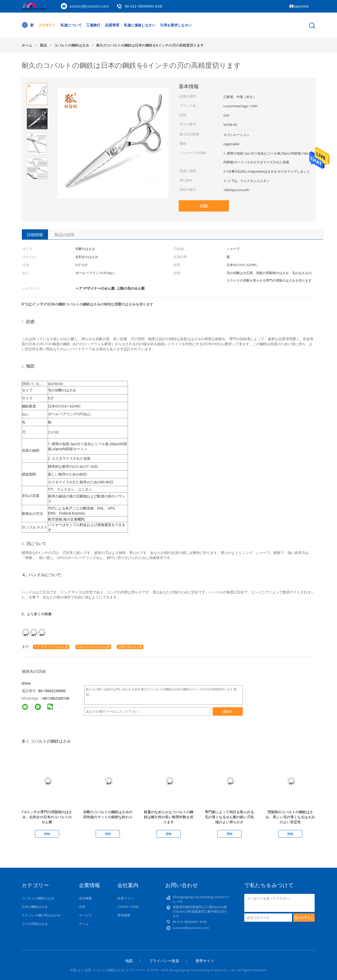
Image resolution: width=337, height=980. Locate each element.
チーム (84, 924)
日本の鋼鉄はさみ (35, 907)
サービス (85, 915)
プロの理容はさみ (35, 924)
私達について (71, 25)
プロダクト (47, 25)
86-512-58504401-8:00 (144, 6)
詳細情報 (35, 235)
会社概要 (85, 898)
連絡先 (228, 711)
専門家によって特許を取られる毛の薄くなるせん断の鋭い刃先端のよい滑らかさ (229, 817)
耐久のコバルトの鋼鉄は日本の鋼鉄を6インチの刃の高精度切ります (150, 45)
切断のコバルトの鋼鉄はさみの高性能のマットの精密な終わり (108, 814)
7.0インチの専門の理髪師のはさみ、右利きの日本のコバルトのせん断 (47, 817)
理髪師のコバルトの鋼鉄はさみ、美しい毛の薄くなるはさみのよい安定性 (290, 817)
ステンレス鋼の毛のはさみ (41, 915)
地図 (129, 961)
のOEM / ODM (128, 907)
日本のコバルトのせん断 (93, 647)
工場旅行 (93, 25)
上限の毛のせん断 (130, 647)
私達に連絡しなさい (140, 25)
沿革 (82, 907)
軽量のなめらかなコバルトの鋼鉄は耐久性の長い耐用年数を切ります (169, 817)
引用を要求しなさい (176, 25)
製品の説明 (64, 235)
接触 (204, 206)
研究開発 (124, 915)
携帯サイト (205, 961)
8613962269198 (56, 698)
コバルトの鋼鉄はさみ (38, 898)
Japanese (301, 6)
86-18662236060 (52, 691)
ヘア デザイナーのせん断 (51, 647)
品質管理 (112, 25)
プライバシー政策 (164, 961)
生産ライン (126, 898)
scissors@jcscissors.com (89, 6)
